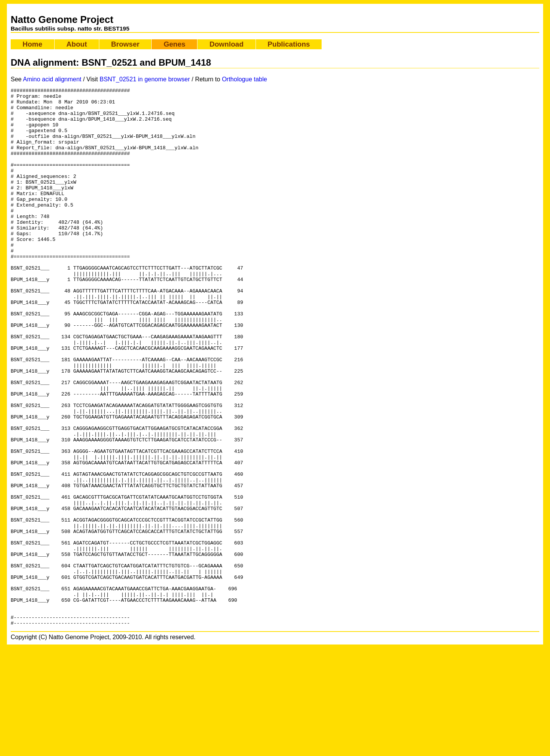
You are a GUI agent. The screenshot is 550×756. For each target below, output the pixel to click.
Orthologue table (244, 79)
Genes (174, 44)
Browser (125, 44)
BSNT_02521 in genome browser (145, 79)
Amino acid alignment (52, 79)
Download (226, 44)
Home (32, 44)
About (77, 44)
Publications (289, 44)
